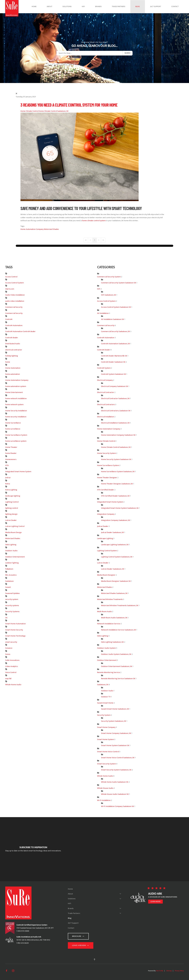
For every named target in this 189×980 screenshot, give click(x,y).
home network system (14, 405)
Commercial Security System (109, 277)
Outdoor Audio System (106, 648)
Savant (8, 587)
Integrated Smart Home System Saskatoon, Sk (120, 508)
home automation (13, 374)
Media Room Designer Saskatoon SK (116, 581)
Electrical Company (105, 380)
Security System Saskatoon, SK (114, 721)
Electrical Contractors (106, 405)
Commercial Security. (14, 313)
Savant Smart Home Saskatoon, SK (115, 709)
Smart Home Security (14, 630)
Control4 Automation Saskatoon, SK (115, 344)
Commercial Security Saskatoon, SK (115, 331)
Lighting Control (12, 502)
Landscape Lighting (105, 538)
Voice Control (11, 672)
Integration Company (106, 514)
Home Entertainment (14, 392)
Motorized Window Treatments (110, 599)
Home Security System (107, 453)
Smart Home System (106, 739)
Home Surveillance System (16, 435)
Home (34, 6)
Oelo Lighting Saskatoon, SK (112, 642)
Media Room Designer (106, 575)
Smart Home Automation (15, 624)
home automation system (16, 386)
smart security (11, 642)
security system (12, 599)
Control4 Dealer (104, 350)
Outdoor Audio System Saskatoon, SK (116, 654)
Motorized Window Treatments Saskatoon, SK (120, 605)
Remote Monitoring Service (109, 672)
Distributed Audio (13, 344)
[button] (94, 960)
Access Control (11, 277)
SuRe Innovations (12, 660)
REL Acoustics (11, 575)
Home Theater (11, 447)
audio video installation (15, 301)
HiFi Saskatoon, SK (109, 295)
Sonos (8, 654)
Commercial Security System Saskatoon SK (119, 283)
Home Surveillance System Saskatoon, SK (118, 472)
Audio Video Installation (15, 295)
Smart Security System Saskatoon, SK (116, 770)
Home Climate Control (29, 111)
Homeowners (11, 459)
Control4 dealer (12, 338)
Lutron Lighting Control (15, 526)
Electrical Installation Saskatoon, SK (115, 423)
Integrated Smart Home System (18, 472)
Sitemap (169, 971)
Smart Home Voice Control (108, 752)
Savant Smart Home (105, 703)
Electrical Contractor (106, 392)
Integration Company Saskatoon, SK (116, 520)
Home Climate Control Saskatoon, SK (54, 111)
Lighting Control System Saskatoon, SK (117, 557)
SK (6, 618)
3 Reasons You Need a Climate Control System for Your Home (69, 105)
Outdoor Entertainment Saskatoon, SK (117, 666)
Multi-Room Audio (104, 612)
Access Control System (15, 283)
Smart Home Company (106, 727)
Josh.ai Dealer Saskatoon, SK (112, 532)
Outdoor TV (106, 697)
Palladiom (9, 569)
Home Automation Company (32, 229)
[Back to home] (12, 7)
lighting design (11, 514)
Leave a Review (81, 945)
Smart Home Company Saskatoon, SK (116, 733)
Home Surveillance (13, 423)
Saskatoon (9, 581)
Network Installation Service (109, 624)
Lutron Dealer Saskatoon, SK (113, 569)
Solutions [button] (67, 6)
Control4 (9, 319)
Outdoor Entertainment (15, 557)
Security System (104, 715)
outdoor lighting (12, 563)
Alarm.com (10, 289)
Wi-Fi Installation (104, 800)
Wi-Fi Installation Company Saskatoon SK (118, 806)
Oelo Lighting (11, 545)
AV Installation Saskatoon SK (113, 319)
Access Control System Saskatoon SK (116, 307)
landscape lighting (13, 496)
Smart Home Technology (15, 636)
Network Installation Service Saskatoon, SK (119, 630)
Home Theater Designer (107, 478)
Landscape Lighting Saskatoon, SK (115, 545)
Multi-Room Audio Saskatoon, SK (114, 618)
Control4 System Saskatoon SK (114, 374)
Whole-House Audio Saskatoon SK (115, 794)
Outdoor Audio (11, 551)
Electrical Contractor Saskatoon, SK (115, 398)
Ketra (8, 484)
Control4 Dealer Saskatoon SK (113, 362)
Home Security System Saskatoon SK (116, 459)
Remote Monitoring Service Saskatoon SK (118, 679)
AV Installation (103, 313)
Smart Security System (107, 764)
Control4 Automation (14, 325)
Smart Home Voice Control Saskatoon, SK (118, 758)
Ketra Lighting (11, 490)
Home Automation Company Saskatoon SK (118, 435)
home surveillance (13, 429)
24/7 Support (156, 6)
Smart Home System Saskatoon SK (115, 745)
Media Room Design (13, 532)
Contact (175, 6)
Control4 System (104, 368)
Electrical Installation (106, 417)
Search (127, 53)
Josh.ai (8, 478)
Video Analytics (12, 666)
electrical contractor (14, 350)
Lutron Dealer (11, 520)
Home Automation (13, 368)
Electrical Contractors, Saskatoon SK (116, 411)
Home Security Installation (16, 411)
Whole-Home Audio (13, 685)
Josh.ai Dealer (103, 526)
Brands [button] (98, 6)
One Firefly (160, 971)
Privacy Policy (179, 971)
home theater (11, 453)
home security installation (16, 417)
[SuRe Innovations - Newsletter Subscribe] (125, 849)
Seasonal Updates (12, 593)
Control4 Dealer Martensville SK (114, 356)
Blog (138, 6)
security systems (12, 605)
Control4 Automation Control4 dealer (20, 331)
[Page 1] (95, 240)
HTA (7, 465)
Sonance (9, 648)
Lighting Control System (107, 551)
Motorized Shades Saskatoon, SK (114, 593)
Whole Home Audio (105, 776)
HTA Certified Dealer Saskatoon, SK (115, 496)
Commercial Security (14, 307)
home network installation (16, 398)
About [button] (49, 6)
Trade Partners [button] (119, 6)
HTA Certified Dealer (106, 490)
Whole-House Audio (105, 788)
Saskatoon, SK (103, 685)
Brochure (78, 936)
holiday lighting (12, 356)
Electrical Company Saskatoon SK (115, 386)
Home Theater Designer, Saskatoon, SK (117, 484)
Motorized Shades (51, 229)
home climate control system (94, 221)
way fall (8, 679)
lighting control (12, 508)
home (8, 362)
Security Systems (12, 612)
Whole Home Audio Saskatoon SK (115, 782)
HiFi (83, 6)
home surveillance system (16, 441)
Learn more (155, 902)
